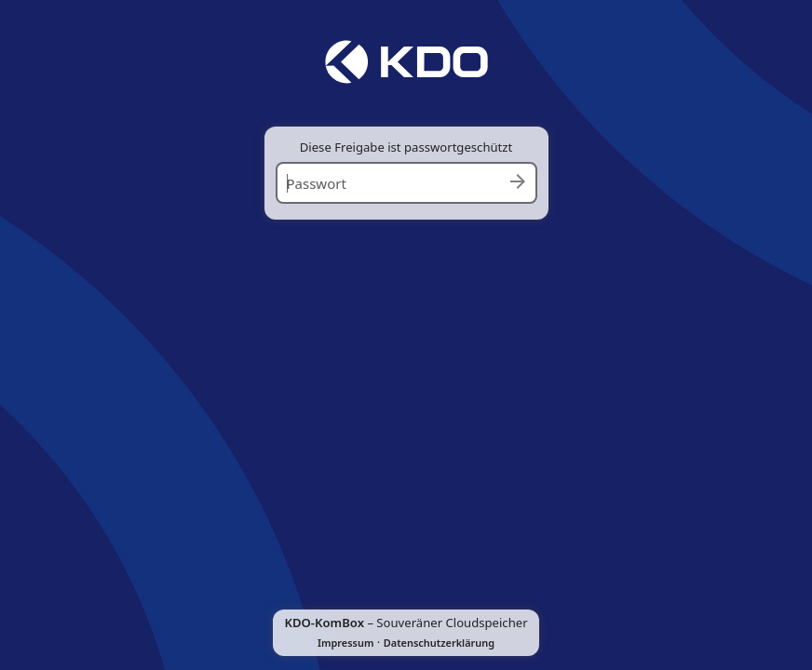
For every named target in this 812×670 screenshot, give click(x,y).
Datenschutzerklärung (439, 643)
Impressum (346, 643)
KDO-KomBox (324, 623)
